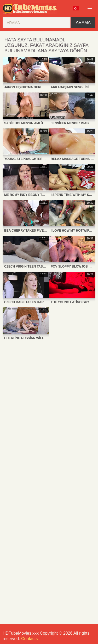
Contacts (29, 639)
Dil (76, 8)
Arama (83, 23)
